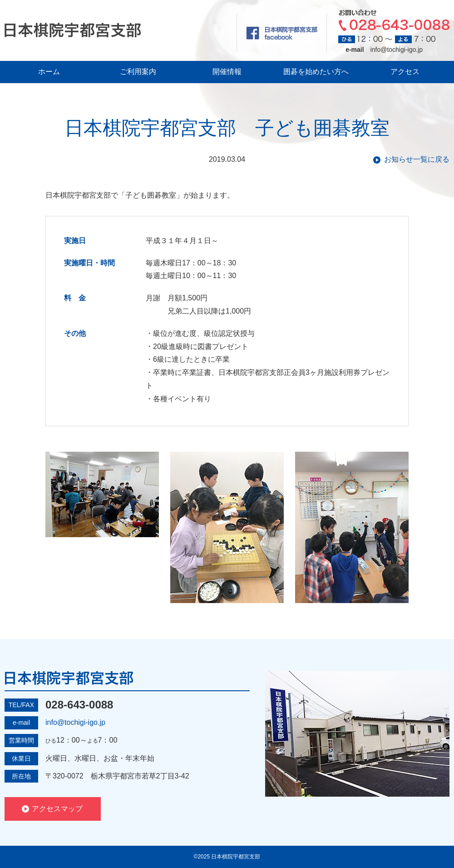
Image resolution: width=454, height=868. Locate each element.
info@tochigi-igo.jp (397, 50)
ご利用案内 (138, 72)
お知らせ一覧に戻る (417, 159)
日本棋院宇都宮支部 (73, 30)
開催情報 (227, 72)
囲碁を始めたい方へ (316, 72)
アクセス (405, 72)
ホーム (49, 72)
